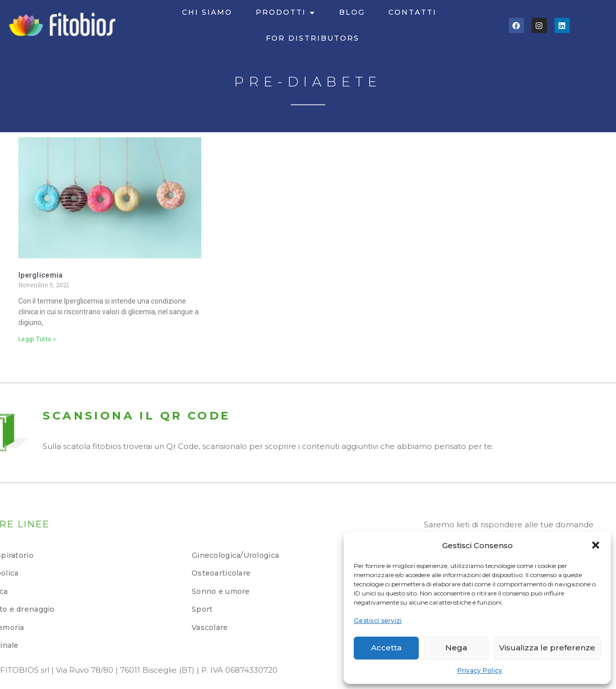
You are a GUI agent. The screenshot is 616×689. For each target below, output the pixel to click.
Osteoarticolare (221, 573)
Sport (202, 609)
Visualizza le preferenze (547, 648)
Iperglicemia (40, 275)
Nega (456, 648)
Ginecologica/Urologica (235, 555)
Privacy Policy (480, 670)
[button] (596, 545)
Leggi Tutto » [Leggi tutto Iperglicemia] (37, 339)
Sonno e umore (221, 591)
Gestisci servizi (378, 621)
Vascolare (210, 627)
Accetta (386, 648)
